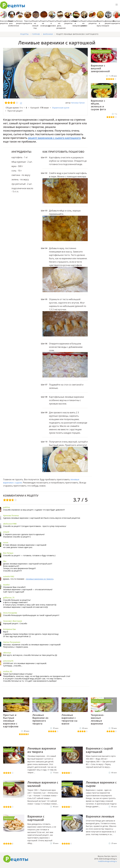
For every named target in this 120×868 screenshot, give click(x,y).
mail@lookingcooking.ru (107, 861)
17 (21, 103)
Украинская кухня (61, 108)
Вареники (8, 750)
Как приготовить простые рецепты (13, 5)
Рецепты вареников (101, 52)
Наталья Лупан (78, 103)
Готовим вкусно (16, 859)
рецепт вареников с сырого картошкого (54, 138)
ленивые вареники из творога (40, 579)
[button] (117, 5)
